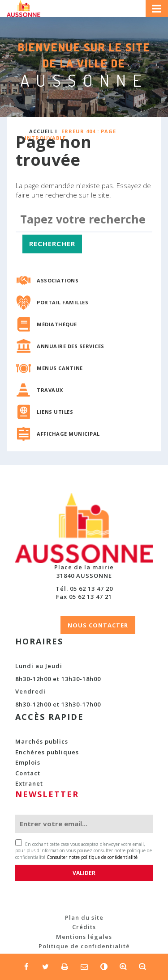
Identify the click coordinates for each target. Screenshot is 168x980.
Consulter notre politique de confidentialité (92, 857)
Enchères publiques (47, 752)
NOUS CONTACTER (98, 625)
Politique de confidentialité (84, 946)
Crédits (84, 927)
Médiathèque (57, 324)
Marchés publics (42, 741)
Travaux (50, 390)
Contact (28, 773)
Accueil (41, 131)
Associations (58, 280)
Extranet (29, 783)
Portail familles (62, 302)
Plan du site (84, 917)
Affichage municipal (68, 434)
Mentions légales (84, 937)
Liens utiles (55, 412)
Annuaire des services (71, 346)
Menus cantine (60, 368)
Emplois (28, 762)
